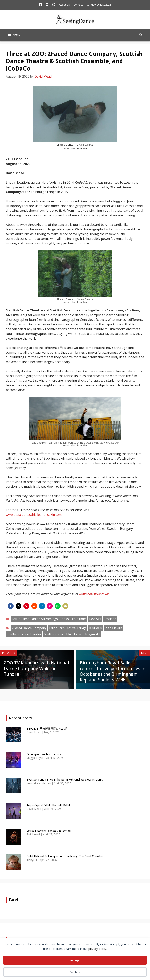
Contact (78, 5)
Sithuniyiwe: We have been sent (46, 754)
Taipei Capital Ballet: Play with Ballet (48, 805)
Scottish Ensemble (57, 634)
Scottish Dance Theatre (24, 634)
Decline (75, 972)
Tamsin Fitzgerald (87, 634)
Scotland (110, 619)
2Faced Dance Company (29, 628)
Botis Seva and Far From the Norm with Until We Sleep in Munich (65, 780)
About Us (64, 5)
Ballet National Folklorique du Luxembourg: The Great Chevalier (65, 856)
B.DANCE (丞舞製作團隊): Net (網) (47, 729)
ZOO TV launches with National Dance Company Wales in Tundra (36, 669)
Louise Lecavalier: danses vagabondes (49, 831)
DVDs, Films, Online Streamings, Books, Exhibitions (49, 619)
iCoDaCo (96, 628)
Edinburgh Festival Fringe (68, 628)
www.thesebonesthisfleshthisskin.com (34, 515)
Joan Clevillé (113, 628)
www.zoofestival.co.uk (94, 594)
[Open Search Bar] (141, 35)
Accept (75, 960)
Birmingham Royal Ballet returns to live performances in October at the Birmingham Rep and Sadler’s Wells (113, 671)
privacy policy (97, 949)
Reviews (95, 619)
